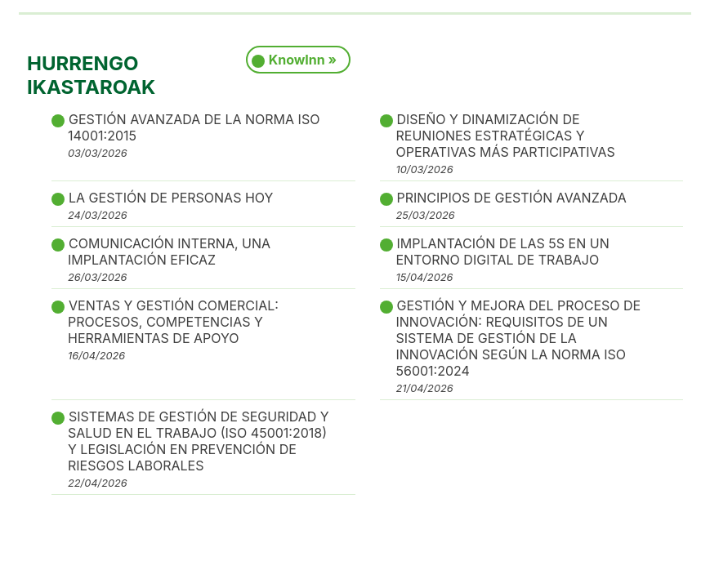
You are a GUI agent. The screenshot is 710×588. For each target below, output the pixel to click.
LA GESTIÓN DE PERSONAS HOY (170, 205)
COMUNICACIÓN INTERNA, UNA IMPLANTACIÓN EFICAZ (169, 259)
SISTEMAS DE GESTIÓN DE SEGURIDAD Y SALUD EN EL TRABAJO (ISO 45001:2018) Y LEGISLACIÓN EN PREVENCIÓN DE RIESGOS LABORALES (199, 449)
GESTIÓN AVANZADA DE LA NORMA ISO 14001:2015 (194, 135)
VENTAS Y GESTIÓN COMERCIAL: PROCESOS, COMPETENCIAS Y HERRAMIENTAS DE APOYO (173, 330)
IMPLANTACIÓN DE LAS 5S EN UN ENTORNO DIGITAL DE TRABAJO (503, 259)
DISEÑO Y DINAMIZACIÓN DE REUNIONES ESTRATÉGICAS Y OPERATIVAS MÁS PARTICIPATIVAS (506, 143)
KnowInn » (303, 60)
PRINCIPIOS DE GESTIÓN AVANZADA (511, 205)
